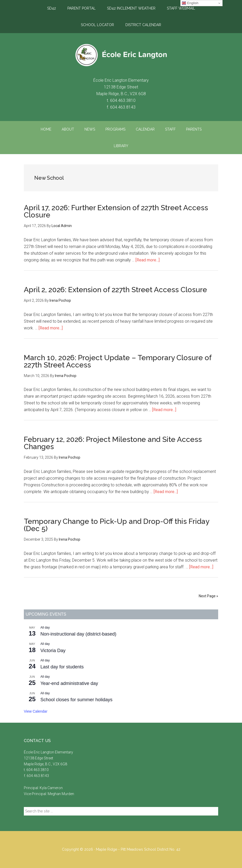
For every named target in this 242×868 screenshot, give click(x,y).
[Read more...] (148, 260)
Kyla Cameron (51, 788)
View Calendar (36, 711)
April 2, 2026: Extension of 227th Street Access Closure (115, 290)
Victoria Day (53, 651)
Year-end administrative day (69, 683)
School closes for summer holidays (76, 700)
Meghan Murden (61, 794)
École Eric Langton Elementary (121, 55)
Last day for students (62, 667)
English (190, 3)
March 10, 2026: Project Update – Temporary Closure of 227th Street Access (118, 361)
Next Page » (208, 596)
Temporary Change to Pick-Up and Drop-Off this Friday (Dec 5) (116, 525)
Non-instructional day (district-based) (78, 634)
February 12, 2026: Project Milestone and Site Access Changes (113, 443)
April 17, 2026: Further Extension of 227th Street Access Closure (116, 211)
